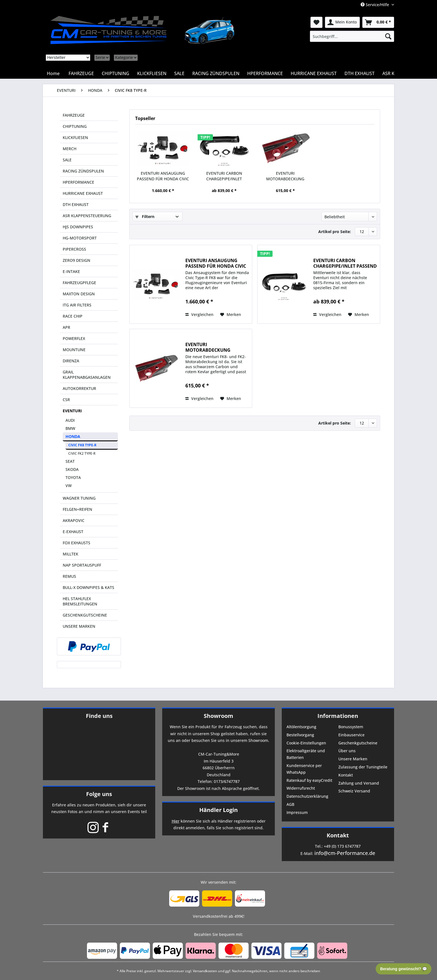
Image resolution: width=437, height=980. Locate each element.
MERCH (70, 149)
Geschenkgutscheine (358, 743)
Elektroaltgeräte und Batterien (306, 754)
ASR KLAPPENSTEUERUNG (87, 216)
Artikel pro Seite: (335, 232)
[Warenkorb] (378, 22)
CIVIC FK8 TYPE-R (82, 445)
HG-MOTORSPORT (80, 238)
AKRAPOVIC (74, 520)
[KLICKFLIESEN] (152, 73)
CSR (66, 400)
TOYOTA (73, 477)
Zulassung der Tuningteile (363, 767)
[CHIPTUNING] (116, 73)
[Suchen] (388, 36)
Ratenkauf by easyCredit (309, 780)
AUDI (70, 420)
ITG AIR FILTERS (77, 305)
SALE (67, 160)
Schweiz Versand (354, 791)
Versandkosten (205, 971)
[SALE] (179, 73)
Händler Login (219, 810)
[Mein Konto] (342, 22)
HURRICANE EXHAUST (83, 193)
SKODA (72, 469)
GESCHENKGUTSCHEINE (85, 615)
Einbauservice (351, 735)
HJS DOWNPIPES (78, 227)
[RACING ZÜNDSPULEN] (216, 73)
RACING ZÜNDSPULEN (83, 171)
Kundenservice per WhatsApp (304, 769)
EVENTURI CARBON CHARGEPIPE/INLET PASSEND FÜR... (224, 176)
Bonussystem (351, 727)
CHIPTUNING (75, 126)
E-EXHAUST (73, 532)
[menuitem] (352, 36)
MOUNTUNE (74, 350)
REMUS (69, 576)
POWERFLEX (74, 338)
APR (66, 327)
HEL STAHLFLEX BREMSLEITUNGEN (80, 601)
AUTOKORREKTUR (79, 388)
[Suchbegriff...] (352, 36)
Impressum (297, 812)
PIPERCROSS (74, 249)
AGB (290, 804)
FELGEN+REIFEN (77, 509)
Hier (176, 821)
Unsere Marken (353, 759)
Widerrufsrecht (301, 788)
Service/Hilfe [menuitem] (375, 5)
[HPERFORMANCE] (265, 73)
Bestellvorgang (300, 735)
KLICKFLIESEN (75, 137)
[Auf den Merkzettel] (231, 315)
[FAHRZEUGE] (81, 73)
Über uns (347, 751)
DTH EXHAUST (76, 204)
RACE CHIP (73, 316)
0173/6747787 (227, 781)
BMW (70, 428)
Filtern (145, 216)
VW (69, 486)
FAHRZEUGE (74, 115)
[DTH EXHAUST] (360, 73)
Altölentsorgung (301, 727)
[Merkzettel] (316, 22)
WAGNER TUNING (79, 498)
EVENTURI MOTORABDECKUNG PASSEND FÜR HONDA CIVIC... (285, 176)
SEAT (70, 461)
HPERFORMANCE (78, 182)
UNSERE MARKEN (79, 626)
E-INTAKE (71, 271)
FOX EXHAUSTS (77, 543)
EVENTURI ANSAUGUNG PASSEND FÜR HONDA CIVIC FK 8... (163, 176)
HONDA (73, 436)
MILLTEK (71, 554)
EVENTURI (72, 411)
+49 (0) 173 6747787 (342, 846)
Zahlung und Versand (359, 783)
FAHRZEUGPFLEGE (79, 283)
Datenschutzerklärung (307, 796)
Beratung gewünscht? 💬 (404, 969)
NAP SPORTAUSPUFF (82, 565)
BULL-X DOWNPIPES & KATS (88, 587)
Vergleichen (199, 314)
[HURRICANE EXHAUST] (314, 73)
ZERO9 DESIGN (77, 260)
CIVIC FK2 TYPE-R (82, 453)
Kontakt (346, 775)
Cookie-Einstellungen (306, 743)
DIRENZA (71, 361)
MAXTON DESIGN (79, 294)
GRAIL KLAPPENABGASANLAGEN (87, 375)
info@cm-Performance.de (345, 853)
